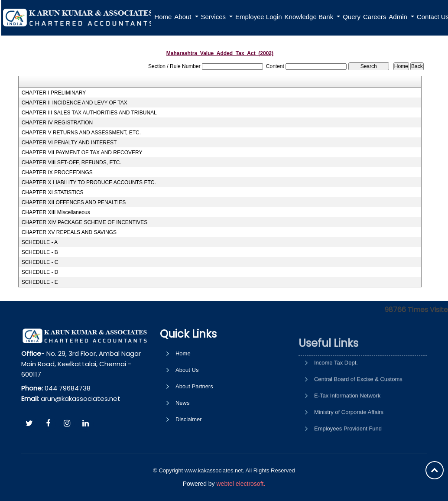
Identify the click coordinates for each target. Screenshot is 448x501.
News (183, 438)
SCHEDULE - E (40, 282)
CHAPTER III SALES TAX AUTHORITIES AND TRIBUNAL (89, 113)
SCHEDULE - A (40, 242)
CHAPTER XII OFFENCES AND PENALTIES (74, 202)
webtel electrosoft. (241, 484)
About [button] (183, 17)
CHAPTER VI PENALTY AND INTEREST (69, 143)
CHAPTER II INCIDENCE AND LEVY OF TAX (75, 103)
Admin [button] (399, 17)
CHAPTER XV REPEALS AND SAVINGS (69, 232)
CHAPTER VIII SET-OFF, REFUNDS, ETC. (71, 163)
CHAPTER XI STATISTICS (53, 192)
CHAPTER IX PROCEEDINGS (57, 172)
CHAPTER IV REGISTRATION (57, 123)
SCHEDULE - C (40, 262)
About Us (187, 405)
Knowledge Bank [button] (310, 17)
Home (163, 17)
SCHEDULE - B (40, 252)
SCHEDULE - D (40, 272)
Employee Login (259, 17)
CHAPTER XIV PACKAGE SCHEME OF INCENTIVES (85, 222)
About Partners (194, 421)
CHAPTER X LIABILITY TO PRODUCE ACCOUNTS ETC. (89, 182)
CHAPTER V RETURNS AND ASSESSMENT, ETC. (81, 133)
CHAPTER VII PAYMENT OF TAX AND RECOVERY (82, 153)
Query (352, 17)
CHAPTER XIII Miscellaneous (56, 212)
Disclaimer (189, 454)
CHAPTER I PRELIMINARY (54, 93)
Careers (375, 17)
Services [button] (214, 17)
